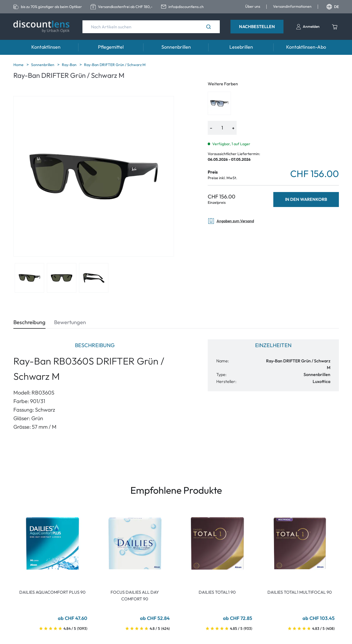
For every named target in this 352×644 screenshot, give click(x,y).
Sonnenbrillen (176, 47)
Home (19, 65)
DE (333, 7)
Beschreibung (29, 322)
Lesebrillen (241, 47)
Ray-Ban (70, 65)
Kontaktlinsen (46, 47)
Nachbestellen (257, 26)
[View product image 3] (94, 278)
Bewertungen (70, 322)
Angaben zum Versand (231, 221)
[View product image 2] (62, 278)
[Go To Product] (52, 543)
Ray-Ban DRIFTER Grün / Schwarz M (115, 65)
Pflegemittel (111, 47)
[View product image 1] (29, 278)
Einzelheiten (273, 345)
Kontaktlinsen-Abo (306, 47)
